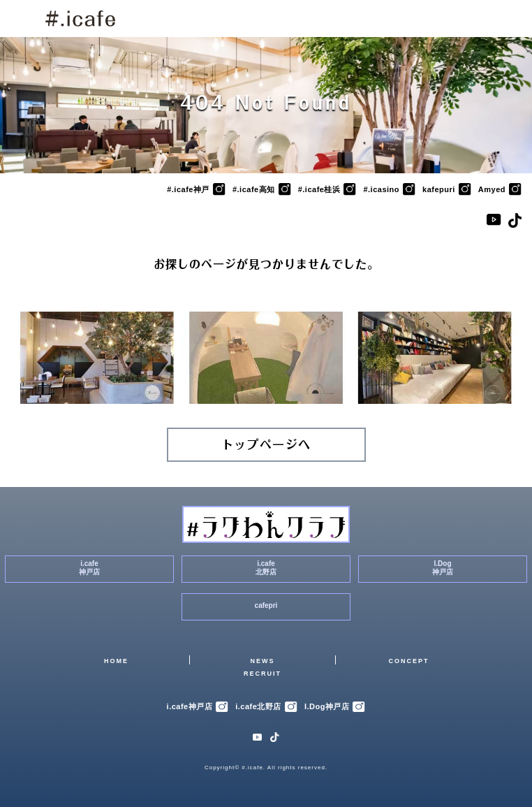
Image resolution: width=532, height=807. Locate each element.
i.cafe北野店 (266, 706)
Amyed (500, 189)
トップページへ (266, 445)
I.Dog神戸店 (335, 706)
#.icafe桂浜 (327, 189)
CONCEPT (408, 661)
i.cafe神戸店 (198, 706)
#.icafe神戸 (196, 189)
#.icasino (389, 189)
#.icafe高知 (262, 189)
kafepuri (447, 189)
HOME (116, 661)
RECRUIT (263, 674)
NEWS (263, 661)
